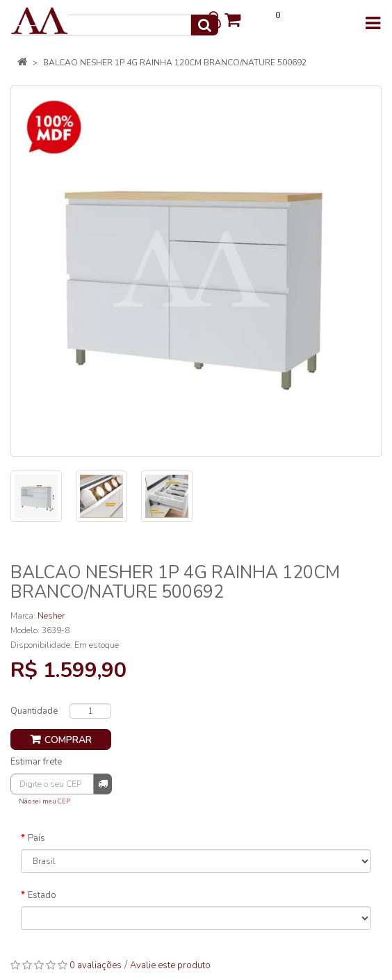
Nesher (51, 616)
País (36, 838)
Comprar (68, 740)
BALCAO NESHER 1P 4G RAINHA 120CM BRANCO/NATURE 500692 (175, 63)
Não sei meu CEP (44, 801)
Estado (42, 895)
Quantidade (34, 711)
